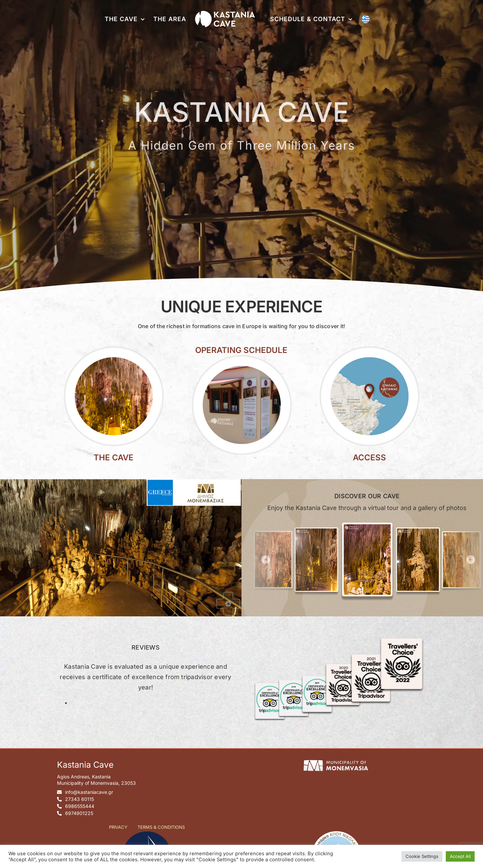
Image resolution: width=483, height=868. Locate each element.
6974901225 (79, 813)
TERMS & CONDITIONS (161, 827)
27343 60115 (79, 799)
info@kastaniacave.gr (89, 792)
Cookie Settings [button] (422, 856)
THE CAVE (114, 457)
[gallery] (367, 521)
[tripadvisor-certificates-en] (337, 636)
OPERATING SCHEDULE (241, 350)
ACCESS (369, 457)
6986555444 (80, 806)
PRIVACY (118, 827)
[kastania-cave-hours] (241, 357)
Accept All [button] (460, 856)
